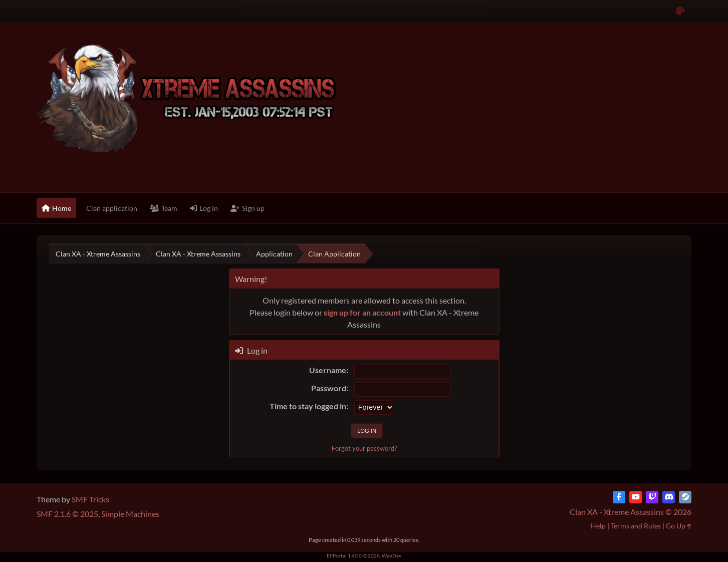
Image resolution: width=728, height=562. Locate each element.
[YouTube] (636, 497)
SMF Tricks (90, 499)
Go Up (679, 526)
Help (598, 526)
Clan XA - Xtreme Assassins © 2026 (631, 512)
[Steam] (685, 497)
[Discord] (669, 497)
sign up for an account (362, 312)
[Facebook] (619, 497)
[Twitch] (652, 497)
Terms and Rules (636, 526)
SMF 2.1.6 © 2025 (67, 514)
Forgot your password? (364, 448)
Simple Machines (130, 514)
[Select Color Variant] (680, 11)
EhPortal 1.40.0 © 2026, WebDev (364, 555)
